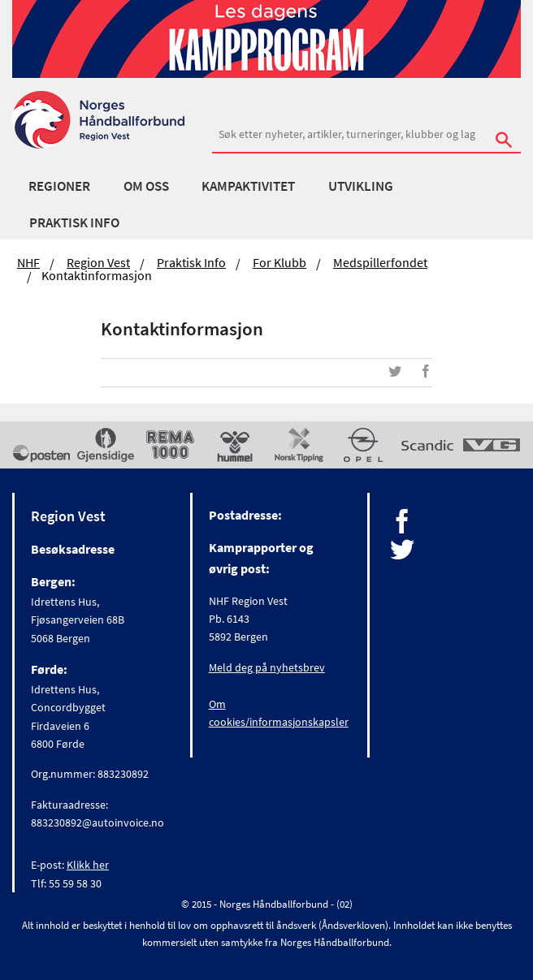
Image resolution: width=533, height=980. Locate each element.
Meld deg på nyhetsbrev (267, 667)
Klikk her (88, 865)
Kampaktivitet (248, 186)
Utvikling (361, 186)
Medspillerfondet (380, 262)
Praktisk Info (74, 222)
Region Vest (98, 262)
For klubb (279, 262)
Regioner (59, 186)
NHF (28, 262)
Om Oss (146, 186)
